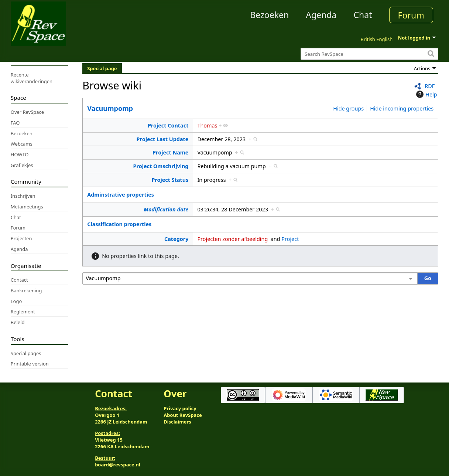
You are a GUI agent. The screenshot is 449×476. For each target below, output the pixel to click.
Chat (363, 15)
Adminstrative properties (121, 195)
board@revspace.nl (118, 465)
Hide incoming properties (402, 108)
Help (426, 94)
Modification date (166, 209)
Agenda (321, 15)
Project (290, 239)
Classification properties (119, 224)
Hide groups (348, 108)
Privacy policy (180, 408)
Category (176, 239)
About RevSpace (183, 415)
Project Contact (168, 125)
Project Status (170, 180)
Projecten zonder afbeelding (232, 239)
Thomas (207, 125)
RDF (430, 86)
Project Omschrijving (161, 166)
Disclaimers (177, 422)
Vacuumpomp (110, 108)
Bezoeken (269, 15)
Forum (411, 15)
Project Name (170, 152)
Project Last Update (163, 139)
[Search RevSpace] (369, 54)
